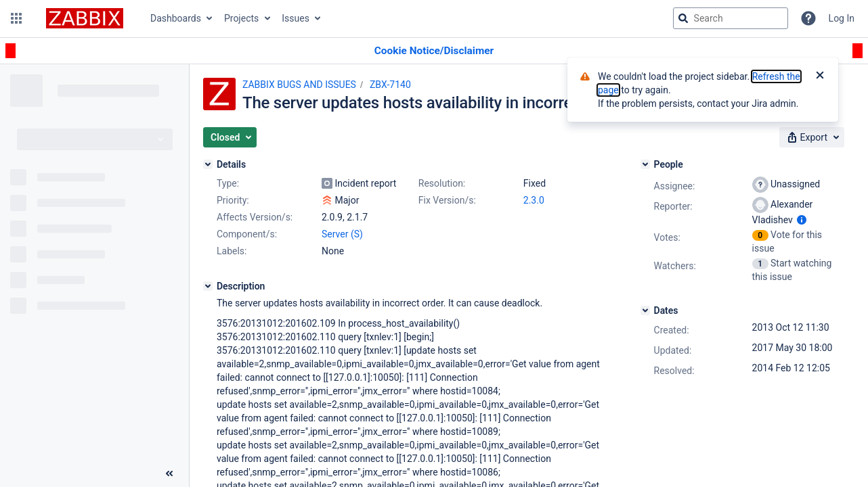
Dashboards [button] (176, 18)
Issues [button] (296, 18)
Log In (842, 18)
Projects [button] (241, 18)
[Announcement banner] (434, 51)
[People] (645, 164)
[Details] (208, 164)
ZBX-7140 (390, 85)
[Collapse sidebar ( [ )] (169, 473)
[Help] (808, 18)
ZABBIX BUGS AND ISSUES (299, 85)
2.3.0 (534, 200)
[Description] (208, 286)
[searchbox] (731, 18)
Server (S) (342, 234)
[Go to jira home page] (85, 18)
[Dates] (645, 310)
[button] (16, 18)
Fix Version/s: (447, 200)
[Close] (820, 76)
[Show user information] (802, 220)
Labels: (232, 251)
